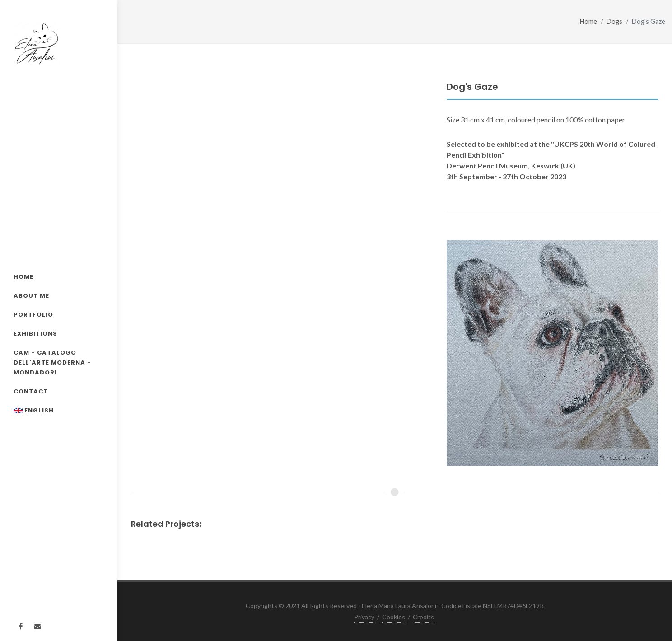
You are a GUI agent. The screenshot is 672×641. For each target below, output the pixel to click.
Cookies (394, 617)
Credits (423, 617)
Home (588, 21)
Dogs (614, 21)
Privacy (364, 617)
